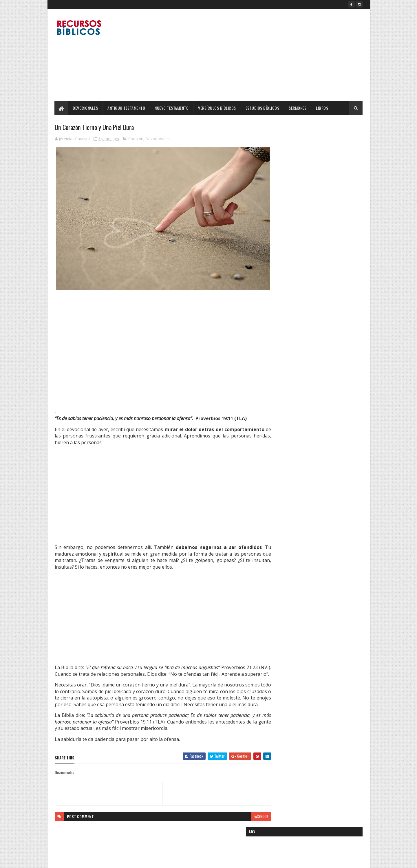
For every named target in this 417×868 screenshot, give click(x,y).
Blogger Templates (129, 860)
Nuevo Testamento (172, 108)
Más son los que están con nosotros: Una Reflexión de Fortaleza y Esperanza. (326, 307)
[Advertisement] (257, 55)
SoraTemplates (82, 860)
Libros (322, 108)
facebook (250, 822)
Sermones (298, 108)
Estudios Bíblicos (263, 108)
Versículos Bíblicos (217, 108)
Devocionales (86, 108)
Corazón (136, 139)
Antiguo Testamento (127, 108)
